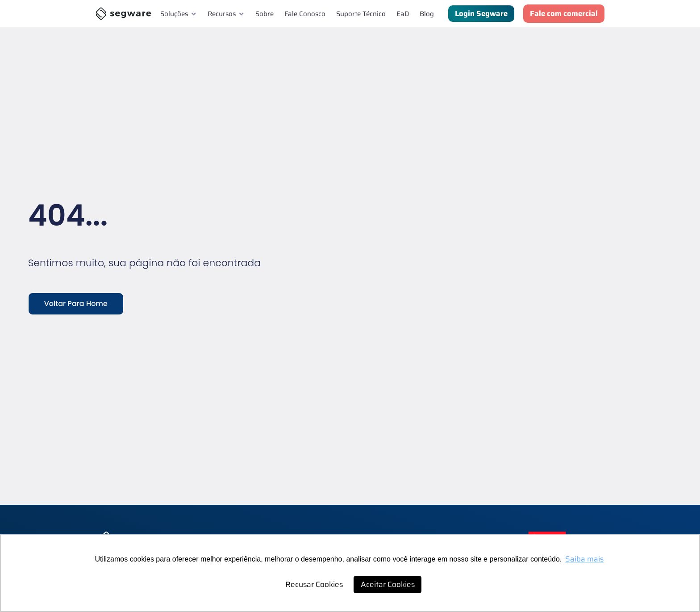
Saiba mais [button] (584, 559)
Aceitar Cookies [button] (388, 584)
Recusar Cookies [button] (314, 584)
